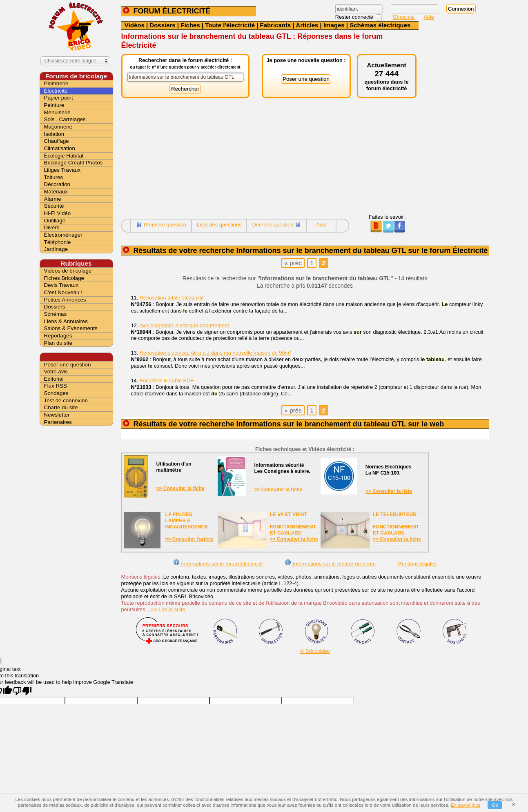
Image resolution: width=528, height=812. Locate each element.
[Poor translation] (22, 691)
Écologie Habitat (64, 156)
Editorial (54, 379)
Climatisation (60, 148)
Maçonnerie (58, 127)
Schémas (56, 314)
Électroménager (63, 235)
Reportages (58, 336)
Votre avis (56, 372)
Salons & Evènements (71, 328)
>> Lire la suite (166, 609)
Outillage (55, 221)
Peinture (54, 105)
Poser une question (68, 365)
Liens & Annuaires (66, 321)
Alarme (53, 199)
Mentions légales (417, 564)
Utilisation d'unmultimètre (174, 467)
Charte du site (61, 407)
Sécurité (54, 206)
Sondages (56, 393)
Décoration (57, 184)
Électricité (56, 91)
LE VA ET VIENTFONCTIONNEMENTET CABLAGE (293, 524)
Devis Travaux (61, 285)
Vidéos (135, 25)
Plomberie (56, 83)
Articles (307, 25)
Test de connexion (66, 400)
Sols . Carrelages (65, 119)
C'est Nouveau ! (63, 292)
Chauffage (57, 141)
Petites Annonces (65, 300)
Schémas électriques (380, 25)
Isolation (54, 134)
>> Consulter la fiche (180, 488)
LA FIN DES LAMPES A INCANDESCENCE (187, 521)
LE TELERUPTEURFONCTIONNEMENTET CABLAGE (396, 524)
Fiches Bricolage (64, 278)
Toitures (54, 177)
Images (334, 25)
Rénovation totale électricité (172, 298)
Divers (52, 227)
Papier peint (59, 98)
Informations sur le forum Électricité (218, 564)
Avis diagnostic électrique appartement (184, 325)
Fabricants (276, 25)
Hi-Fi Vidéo (58, 213)
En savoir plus (466, 805)
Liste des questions (219, 225)
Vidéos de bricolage (68, 271)
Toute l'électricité (230, 25)
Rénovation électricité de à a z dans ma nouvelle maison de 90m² (215, 353)
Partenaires (58, 422)
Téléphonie (58, 242)
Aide (429, 17)
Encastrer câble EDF (167, 380)
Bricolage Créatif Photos (74, 163)
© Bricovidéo (315, 651)
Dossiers (162, 25)
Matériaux (56, 192)
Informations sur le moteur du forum (330, 564)
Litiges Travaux (62, 170)
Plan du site (58, 343)
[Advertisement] (270, 157)
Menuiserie (57, 112)
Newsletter (57, 415)
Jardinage (56, 249)
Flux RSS (56, 386)
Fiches (190, 25)
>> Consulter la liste (389, 491)
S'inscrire (404, 17)
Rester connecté (355, 17)
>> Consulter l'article (189, 539)
